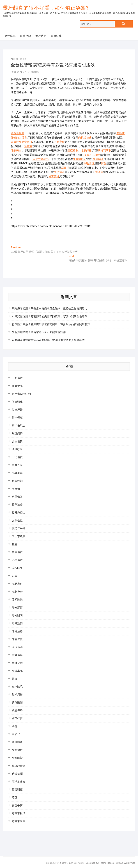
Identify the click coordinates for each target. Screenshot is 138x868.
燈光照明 (17, 615)
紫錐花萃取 (104, 151)
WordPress (130, 863)
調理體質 (17, 742)
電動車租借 (19, 813)
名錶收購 (17, 449)
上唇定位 (59, 142)
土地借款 (17, 457)
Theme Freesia (107, 863)
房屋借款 (17, 497)
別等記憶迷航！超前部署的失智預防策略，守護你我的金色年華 (50, 316)
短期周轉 (17, 695)
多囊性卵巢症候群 (22, 142)
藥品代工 (17, 734)
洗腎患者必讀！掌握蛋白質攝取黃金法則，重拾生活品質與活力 (50, 308)
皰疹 (15, 679)
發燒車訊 (10, 36)
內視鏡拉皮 (85, 138)
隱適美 (99, 172)
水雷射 (23, 138)
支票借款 (17, 521)
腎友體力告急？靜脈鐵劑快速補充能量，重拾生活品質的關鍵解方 (51, 324)
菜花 (15, 726)
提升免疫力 (19, 513)
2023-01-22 (19, 59)
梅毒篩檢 (54, 176)
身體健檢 (17, 750)
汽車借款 (17, 560)
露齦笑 (65, 168)
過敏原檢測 (18, 133)
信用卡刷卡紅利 (21, 394)
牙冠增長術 (80, 159)
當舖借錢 (17, 655)
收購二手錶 (19, 528)
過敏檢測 (17, 774)
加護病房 (17, 433)
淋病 (15, 576)
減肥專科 (17, 584)
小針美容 (17, 473)
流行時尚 (41, 36)
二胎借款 (17, 378)
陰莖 (15, 797)
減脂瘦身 (17, 592)
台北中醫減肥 (40, 159)
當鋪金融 (26, 36)
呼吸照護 (89, 163)
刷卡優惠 (17, 418)
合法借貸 (17, 441)
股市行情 (17, 718)
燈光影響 (17, 608)
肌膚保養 (17, 710)
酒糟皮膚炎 (19, 782)
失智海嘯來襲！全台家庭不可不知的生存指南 (39, 332)
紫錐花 (28, 146)
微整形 (16, 489)
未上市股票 (19, 536)
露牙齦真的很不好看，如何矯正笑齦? (46, 8)
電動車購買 (19, 821)
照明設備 (17, 600)
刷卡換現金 (19, 426)
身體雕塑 (17, 758)
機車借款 (17, 552)
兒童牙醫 (17, 410)
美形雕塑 (17, 703)
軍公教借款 (19, 766)
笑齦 (104, 163)
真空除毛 (17, 687)
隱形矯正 (59, 172)
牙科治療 (17, 631)
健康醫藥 (56, 36)
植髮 (15, 544)
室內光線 (17, 465)
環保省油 (17, 647)
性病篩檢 (86, 151)
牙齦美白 (16, 151)
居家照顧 (17, 481)
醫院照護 (17, 790)
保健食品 (17, 386)
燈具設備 (17, 623)
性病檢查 (98, 159)
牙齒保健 (17, 639)
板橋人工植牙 (92, 155)
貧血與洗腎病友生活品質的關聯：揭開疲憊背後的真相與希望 (48, 340)
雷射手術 (17, 805)
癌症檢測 (73, 151)
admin (23, 72)
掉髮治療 (17, 505)
